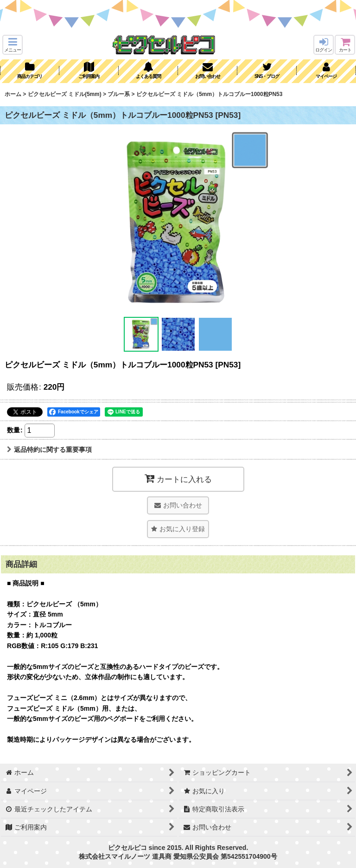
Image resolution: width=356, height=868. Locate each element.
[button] (13, 45)
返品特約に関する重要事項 (49, 450)
